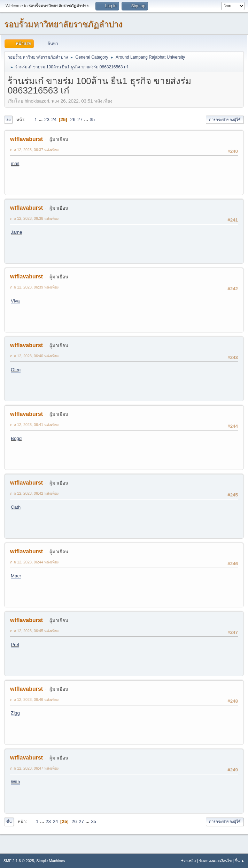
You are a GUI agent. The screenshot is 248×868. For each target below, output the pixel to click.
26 (73, 119)
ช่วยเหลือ (188, 861)
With (15, 782)
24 (54, 119)
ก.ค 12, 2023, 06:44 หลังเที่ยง (34, 562)
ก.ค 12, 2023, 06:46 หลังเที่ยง (34, 699)
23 (47, 119)
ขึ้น (9, 822)
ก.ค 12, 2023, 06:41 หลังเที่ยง (34, 425)
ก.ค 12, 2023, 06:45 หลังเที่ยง (34, 631)
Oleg (16, 370)
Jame (17, 232)
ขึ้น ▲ (240, 861)
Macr (16, 576)
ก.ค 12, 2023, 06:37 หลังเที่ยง (34, 150)
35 (92, 119)
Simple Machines (51, 861)
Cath (16, 507)
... (41, 119)
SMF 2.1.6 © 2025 (19, 861)
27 (80, 119)
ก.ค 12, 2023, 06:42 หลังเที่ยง (34, 493)
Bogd (16, 438)
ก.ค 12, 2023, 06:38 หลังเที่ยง (34, 218)
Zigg (15, 713)
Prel (15, 645)
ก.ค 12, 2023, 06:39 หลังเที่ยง (34, 287)
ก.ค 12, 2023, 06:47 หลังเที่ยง (34, 768)
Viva (15, 301)
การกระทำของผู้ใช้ (225, 120)
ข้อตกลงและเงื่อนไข (215, 861)
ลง (8, 120)
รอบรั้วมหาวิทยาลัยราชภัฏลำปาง (63, 24)
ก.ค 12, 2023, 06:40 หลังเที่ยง (34, 356)
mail (15, 163)
